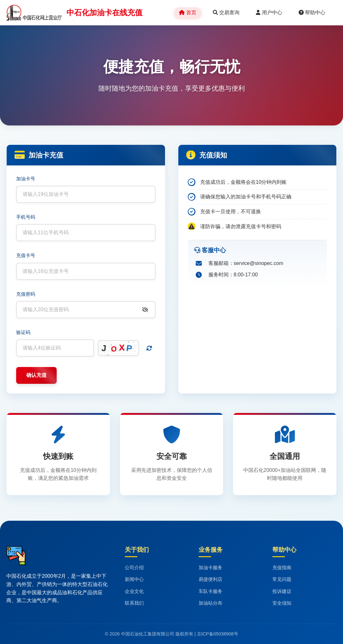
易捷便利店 (210, 579)
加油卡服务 (210, 567)
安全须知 (282, 603)
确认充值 (36, 375)
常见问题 (282, 579)
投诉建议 (282, 591)
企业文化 (134, 591)
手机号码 (26, 217)
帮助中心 (312, 13)
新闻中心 (134, 579)
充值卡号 (26, 255)
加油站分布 (210, 603)
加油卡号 (26, 179)
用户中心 (269, 13)
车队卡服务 (210, 591)
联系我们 (134, 603)
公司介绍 (134, 567)
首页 (187, 13)
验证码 (23, 332)
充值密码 (26, 294)
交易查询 (226, 13)
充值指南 (282, 567)
